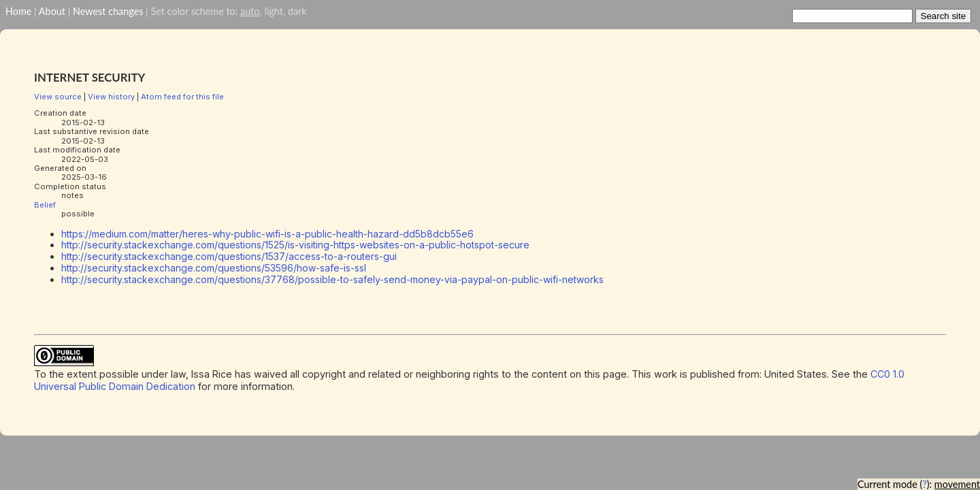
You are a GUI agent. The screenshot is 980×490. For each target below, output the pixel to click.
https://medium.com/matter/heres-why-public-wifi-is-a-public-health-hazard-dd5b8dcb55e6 (267, 234)
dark (297, 11)
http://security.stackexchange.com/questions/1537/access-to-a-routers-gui (229, 256)
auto (250, 11)
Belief (45, 205)
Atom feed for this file (182, 97)
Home (18, 11)
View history (111, 97)
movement (957, 484)
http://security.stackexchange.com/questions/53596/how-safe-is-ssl (214, 268)
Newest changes (108, 11)
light (273, 11)
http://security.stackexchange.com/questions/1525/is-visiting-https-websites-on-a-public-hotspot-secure (295, 245)
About (52, 11)
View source (58, 97)
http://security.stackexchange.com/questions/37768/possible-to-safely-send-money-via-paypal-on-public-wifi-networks (332, 279)
